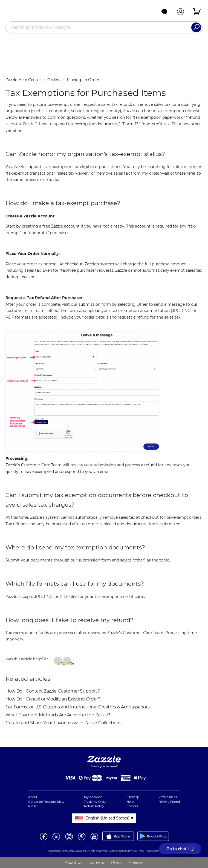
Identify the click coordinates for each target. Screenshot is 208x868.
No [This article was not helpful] (70, 663)
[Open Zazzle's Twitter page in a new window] (56, 840)
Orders (54, 80)
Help (130, 802)
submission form (95, 304)
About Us (73, 863)
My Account (93, 797)
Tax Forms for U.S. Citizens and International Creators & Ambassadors (77, 707)
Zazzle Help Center (23, 80)
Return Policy (94, 806)
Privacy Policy (137, 851)
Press (32, 806)
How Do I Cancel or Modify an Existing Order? (53, 699)
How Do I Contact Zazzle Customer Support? (53, 691)
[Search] (196, 27)
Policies (136, 863)
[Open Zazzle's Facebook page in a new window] (44, 840)
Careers (132, 806)
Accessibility (153, 851)
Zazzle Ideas (168, 797)
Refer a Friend (169, 802)
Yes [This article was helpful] (61, 663)
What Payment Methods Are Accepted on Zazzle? (58, 715)
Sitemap (133, 797)
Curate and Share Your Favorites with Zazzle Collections (63, 723)
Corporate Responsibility (46, 802)
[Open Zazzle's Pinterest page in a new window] (82, 840)
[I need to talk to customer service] (180, 849)
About (33, 797)
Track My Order (95, 802)
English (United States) (107, 818)
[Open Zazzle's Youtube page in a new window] (94, 840)
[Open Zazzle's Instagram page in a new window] (69, 840)
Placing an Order (83, 80)
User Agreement (118, 851)
